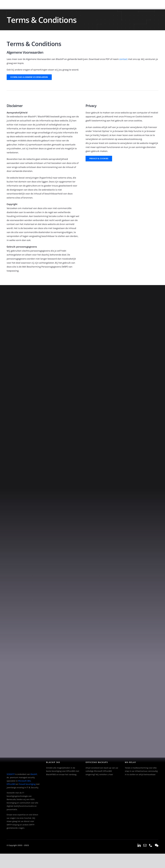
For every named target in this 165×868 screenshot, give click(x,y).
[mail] (145, 845)
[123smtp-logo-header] (12, 2)
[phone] (151, 845)
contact (123, 59)
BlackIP (34, 774)
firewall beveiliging (27, 784)
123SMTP (11, 774)
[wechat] (157, 845)
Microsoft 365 (24, 781)
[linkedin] (139, 845)
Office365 (11, 784)
